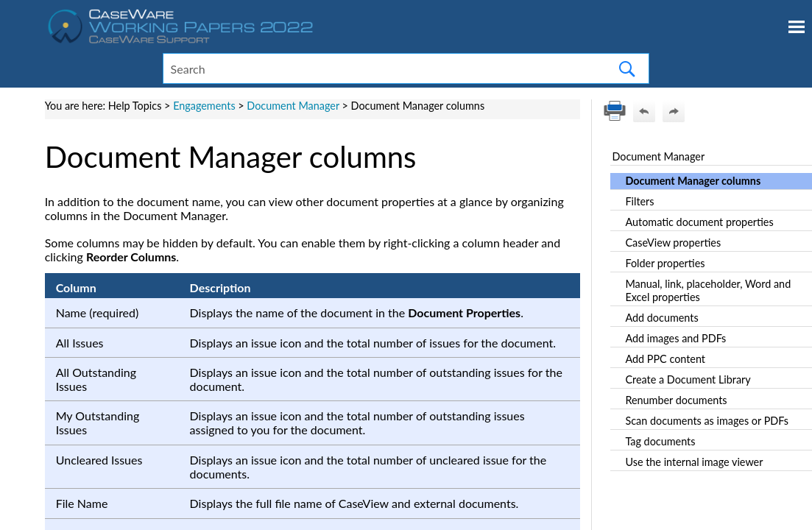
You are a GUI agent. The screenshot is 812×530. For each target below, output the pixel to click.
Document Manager (293, 106)
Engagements (204, 106)
